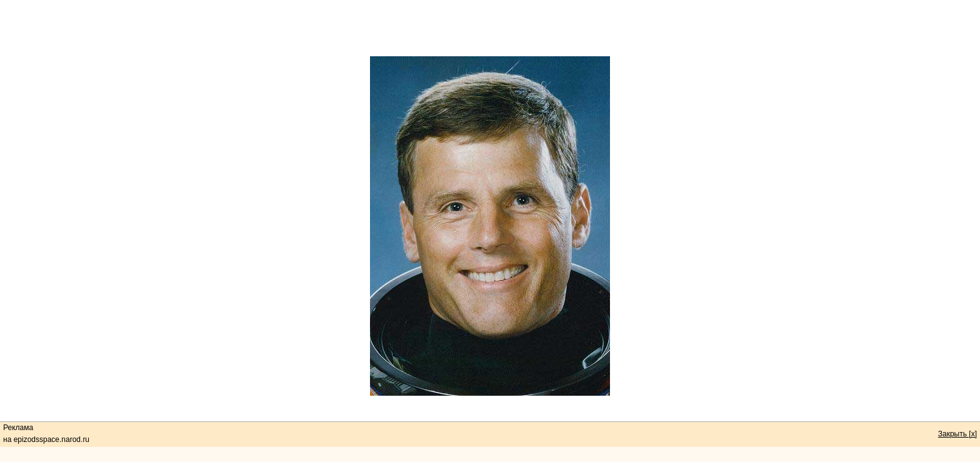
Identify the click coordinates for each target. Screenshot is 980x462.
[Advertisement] (490, 28)
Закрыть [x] (957, 434)
